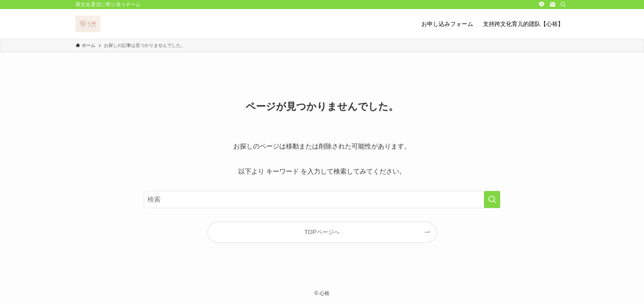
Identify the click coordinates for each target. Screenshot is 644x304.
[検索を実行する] (492, 200)
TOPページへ (322, 232)
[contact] (552, 5)
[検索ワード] (322, 200)
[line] (542, 5)
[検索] (563, 5)
